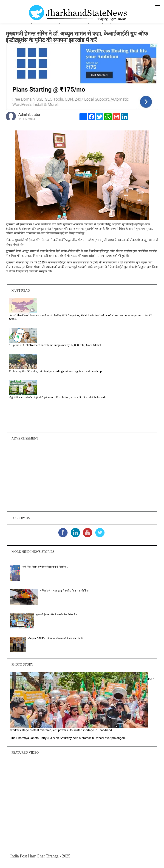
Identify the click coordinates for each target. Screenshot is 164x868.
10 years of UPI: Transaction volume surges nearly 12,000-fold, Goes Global (55, 345)
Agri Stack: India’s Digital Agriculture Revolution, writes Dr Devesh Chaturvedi (57, 397)
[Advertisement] (82, 478)
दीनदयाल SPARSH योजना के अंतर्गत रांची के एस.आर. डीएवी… (57, 638)
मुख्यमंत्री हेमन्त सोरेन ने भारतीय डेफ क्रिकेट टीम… (58, 615)
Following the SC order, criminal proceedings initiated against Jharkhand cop (55, 371)
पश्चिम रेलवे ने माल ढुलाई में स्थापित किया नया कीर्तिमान (65, 591)
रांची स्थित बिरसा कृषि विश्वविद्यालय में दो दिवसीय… (45, 567)
